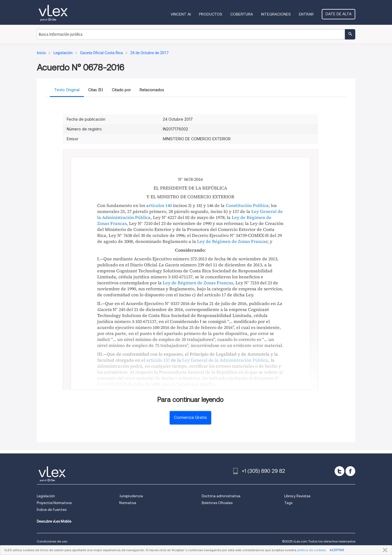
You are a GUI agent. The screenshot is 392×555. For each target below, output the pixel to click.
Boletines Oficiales (217, 503)
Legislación (46, 496)
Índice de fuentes (52, 510)
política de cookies (311, 550)
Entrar (306, 14)
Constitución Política (247, 205)
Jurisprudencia (131, 496)
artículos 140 (159, 205)
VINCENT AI (181, 14)
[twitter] (339, 471)
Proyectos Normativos (54, 503)
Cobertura (242, 14)
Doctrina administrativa (221, 496)
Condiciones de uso (52, 541)
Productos (211, 14)
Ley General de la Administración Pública (225, 360)
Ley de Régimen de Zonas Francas (232, 241)
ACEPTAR (337, 550)
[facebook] (350, 471)
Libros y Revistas (297, 496)
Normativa (128, 503)
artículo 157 (158, 360)
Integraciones (276, 14)
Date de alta (339, 14)
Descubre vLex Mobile (54, 521)
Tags (288, 503)
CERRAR (384, 550)
